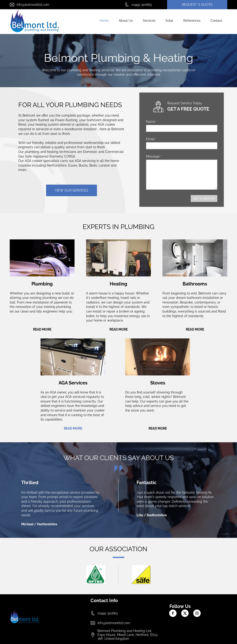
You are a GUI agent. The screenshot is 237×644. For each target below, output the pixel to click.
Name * (152, 122)
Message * (154, 156)
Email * (151, 139)
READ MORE (42, 329)
